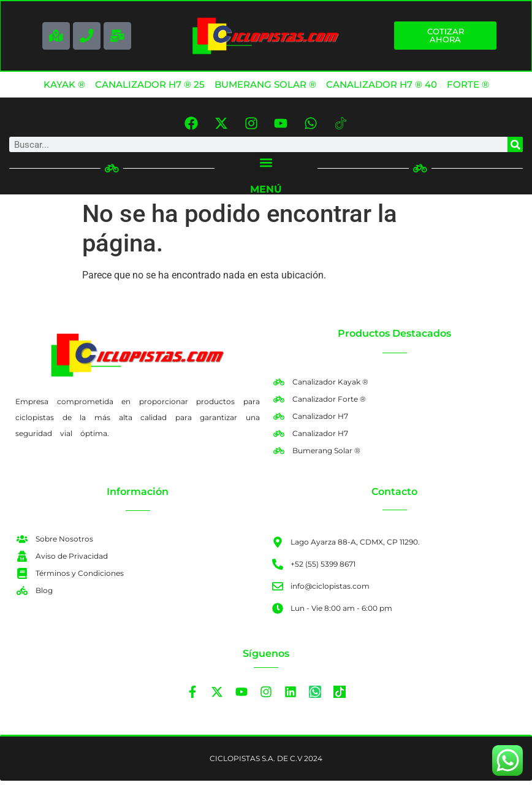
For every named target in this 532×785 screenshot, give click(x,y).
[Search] (515, 149)
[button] (266, 167)
